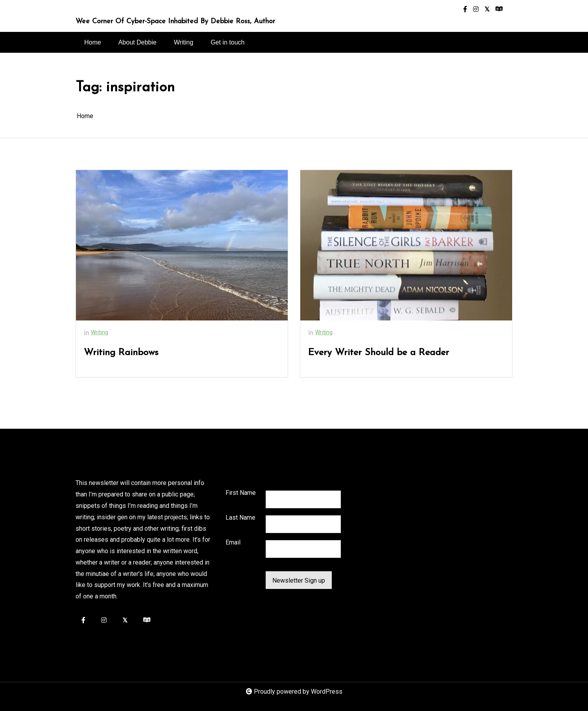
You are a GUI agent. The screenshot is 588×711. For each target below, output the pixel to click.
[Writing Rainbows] (182, 245)
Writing (184, 42)
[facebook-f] (465, 9)
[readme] (499, 9)
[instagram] (476, 9)
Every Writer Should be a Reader (379, 353)
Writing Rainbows (121, 353)
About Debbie (138, 42)
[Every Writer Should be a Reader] (406, 245)
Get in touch (227, 42)
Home (93, 42)
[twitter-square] (487, 9)
